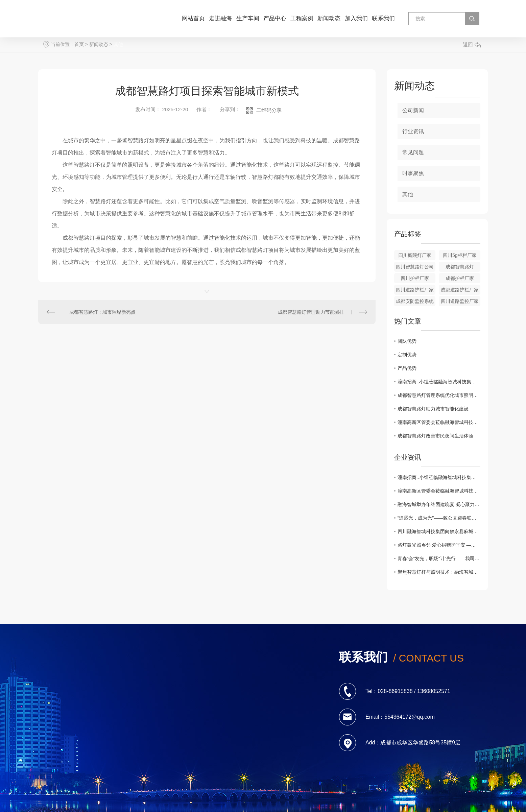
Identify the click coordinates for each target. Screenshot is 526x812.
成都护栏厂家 (460, 278)
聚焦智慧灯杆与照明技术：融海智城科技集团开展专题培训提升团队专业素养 (439, 572)
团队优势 (407, 341)
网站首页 (193, 18)
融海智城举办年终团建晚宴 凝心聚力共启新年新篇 (439, 504)
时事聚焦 (413, 173)
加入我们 (356, 18)
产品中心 (275, 18)
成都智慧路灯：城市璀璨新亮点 (102, 312)
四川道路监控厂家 (460, 301)
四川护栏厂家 (415, 278)
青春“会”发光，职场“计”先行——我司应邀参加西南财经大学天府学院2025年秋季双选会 (439, 558)
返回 (472, 44)
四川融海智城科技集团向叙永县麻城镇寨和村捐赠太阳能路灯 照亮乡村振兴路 (439, 531)
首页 (79, 44)
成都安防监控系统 (415, 301)
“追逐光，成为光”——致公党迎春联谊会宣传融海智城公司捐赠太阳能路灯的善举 (439, 518)
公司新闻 (413, 110)
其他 (118, 44)
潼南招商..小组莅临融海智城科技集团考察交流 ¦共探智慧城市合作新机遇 (439, 382)
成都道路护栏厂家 (460, 290)
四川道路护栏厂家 (415, 290)
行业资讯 (413, 131)
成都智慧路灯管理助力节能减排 (311, 312)
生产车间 (248, 18)
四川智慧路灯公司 (415, 267)
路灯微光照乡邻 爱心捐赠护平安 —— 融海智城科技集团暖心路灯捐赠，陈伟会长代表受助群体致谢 (439, 545)
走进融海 (220, 18)
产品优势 (407, 368)
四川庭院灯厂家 (415, 255)
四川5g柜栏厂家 (460, 255)
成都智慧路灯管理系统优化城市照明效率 (439, 395)
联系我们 (383, 18)
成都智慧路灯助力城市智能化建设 (433, 409)
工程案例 (302, 18)
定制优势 (407, 355)
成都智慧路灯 (460, 267)
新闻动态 (329, 18)
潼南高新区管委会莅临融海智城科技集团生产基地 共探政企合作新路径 (439, 422)
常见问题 (413, 152)
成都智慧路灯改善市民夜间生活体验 (435, 436)
